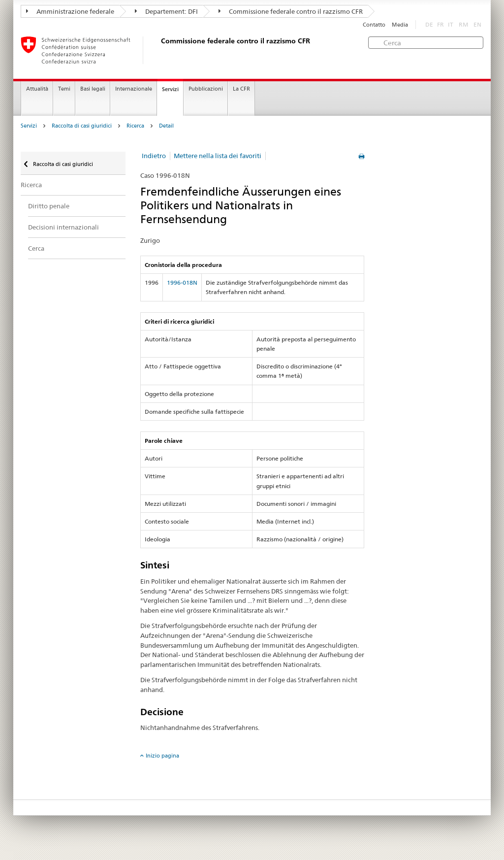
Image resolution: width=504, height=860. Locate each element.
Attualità (37, 89)
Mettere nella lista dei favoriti (218, 156)
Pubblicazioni (206, 89)
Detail (166, 126)
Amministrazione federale (70, 11)
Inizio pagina (162, 756)
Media (400, 25)
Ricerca (135, 126)
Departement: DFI (166, 11)
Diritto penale (49, 206)
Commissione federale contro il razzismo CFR (291, 11)
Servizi (170, 89)
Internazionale (134, 89)
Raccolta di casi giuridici (82, 126)
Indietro (154, 156)
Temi (64, 89)
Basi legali (93, 89)
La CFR (241, 89)
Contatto (374, 25)
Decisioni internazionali (63, 227)
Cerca (36, 248)
